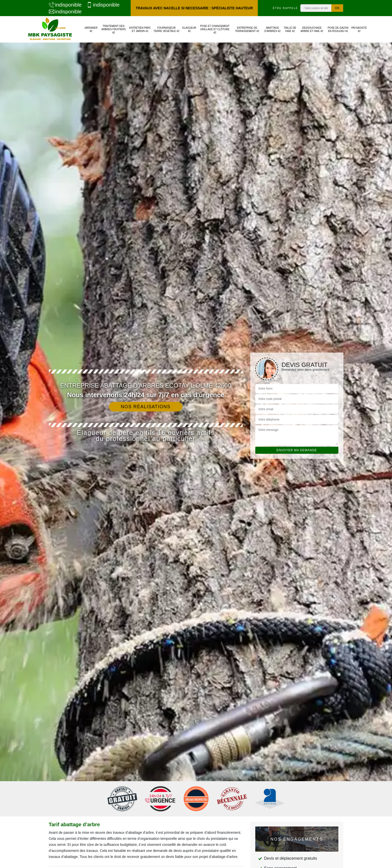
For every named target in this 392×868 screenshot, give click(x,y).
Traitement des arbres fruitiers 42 (114, 29)
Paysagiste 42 (359, 29)
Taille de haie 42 (290, 29)
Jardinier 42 (91, 29)
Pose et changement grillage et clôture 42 (215, 29)
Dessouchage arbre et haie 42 (312, 29)
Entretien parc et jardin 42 (140, 29)
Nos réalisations (146, 407)
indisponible (65, 5)
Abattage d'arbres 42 (272, 29)
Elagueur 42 (189, 29)
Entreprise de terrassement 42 (247, 29)
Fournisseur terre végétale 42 (167, 29)
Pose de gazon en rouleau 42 (338, 29)
